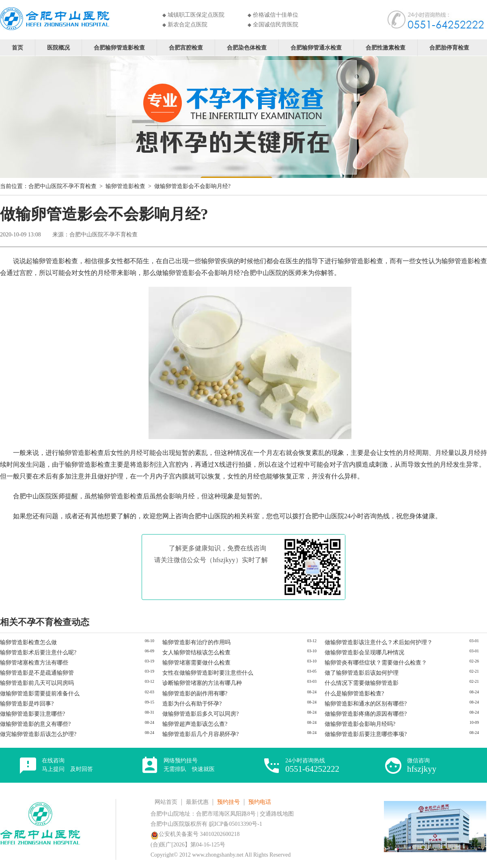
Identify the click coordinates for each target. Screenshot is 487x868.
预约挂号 (228, 802)
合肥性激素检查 (386, 47)
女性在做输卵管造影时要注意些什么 (208, 673)
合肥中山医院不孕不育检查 (62, 186)
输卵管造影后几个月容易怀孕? (200, 734)
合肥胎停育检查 (449, 47)
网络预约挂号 (189, 765)
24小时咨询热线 (312, 765)
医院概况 (58, 47)
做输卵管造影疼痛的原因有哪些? (366, 714)
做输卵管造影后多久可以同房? (200, 714)
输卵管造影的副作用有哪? (195, 694)
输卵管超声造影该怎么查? (195, 724)
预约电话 (260, 802)
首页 (17, 47)
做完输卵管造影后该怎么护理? (38, 734)
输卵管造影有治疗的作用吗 (196, 642)
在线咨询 (67, 765)
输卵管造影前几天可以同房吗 (37, 683)
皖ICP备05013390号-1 (236, 824)
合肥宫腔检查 (186, 47)
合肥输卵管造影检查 (119, 47)
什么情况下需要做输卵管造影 (362, 683)
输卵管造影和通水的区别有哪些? (366, 704)
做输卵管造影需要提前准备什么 (40, 694)
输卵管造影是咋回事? (27, 704)
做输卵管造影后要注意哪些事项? (366, 734)
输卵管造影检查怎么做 (28, 642)
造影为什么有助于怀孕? (192, 704)
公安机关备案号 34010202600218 (195, 834)
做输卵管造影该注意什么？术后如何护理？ (379, 642)
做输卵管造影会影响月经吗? (360, 724)
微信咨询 (422, 765)
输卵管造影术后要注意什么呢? (38, 653)
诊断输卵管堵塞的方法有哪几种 (202, 683)
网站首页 (166, 802)
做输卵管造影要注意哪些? (32, 714)
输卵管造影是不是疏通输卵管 (37, 673)
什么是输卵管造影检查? (354, 694)
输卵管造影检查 (125, 186)
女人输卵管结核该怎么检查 (196, 653)
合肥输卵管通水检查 (316, 47)
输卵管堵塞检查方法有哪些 (34, 663)
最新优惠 (197, 802)
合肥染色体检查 (247, 47)
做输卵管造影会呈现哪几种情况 (364, 653)
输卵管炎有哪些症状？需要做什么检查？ (376, 663)
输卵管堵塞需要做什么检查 (196, 663)
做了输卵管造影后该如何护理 (362, 673)
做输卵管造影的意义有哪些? (35, 724)
